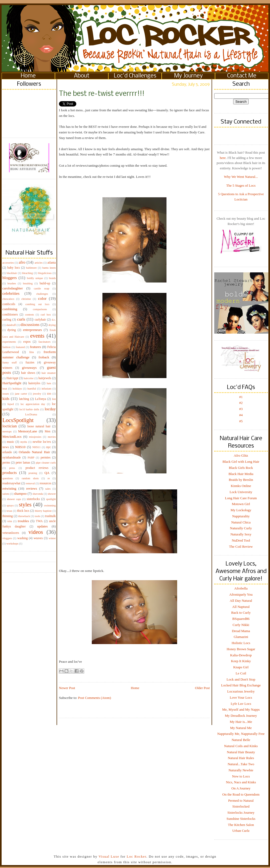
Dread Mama (241, 631)
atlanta (52, 263)
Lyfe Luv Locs (241, 704)
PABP (31, 458)
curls (21, 319)
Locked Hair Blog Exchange (241, 685)
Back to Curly (241, 613)
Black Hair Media (241, 474)
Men (47, 431)
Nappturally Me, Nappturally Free (241, 734)
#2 (241, 403)
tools (37, 516)
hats (49, 383)
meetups (7, 431)
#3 (241, 409)
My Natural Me (241, 728)
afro (22, 262)
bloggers (10, 278)
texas (9, 511)
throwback (24, 516)
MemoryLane (28, 431)
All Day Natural (241, 601)
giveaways (29, 368)
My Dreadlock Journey (241, 716)
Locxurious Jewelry (241, 691)
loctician (10, 426)
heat (5, 389)
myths (24, 442)
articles (39, 263)
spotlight (51, 499)
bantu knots (49, 268)
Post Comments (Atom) (95, 698)
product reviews (37, 468)
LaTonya (40, 399)
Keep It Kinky (241, 661)
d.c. (54, 320)
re (49, 478)
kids (6, 398)
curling (7, 320)
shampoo (20, 494)
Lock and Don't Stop (241, 679)
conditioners (10, 315)
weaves (38, 538)
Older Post (202, 688)
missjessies (35, 437)
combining (10, 309)
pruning (33, 473)
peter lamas (23, 463)
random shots (30, 478)
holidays (17, 389)
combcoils (9, 304)
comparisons (40, 309)
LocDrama (31, 414)
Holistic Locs (241, 643)
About (82, 76)
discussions (30, 324)
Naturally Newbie (241, 770)
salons (6, 494)
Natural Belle (241, 740)
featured (20, 347)
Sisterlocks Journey (241, 812)
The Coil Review (241, 546)
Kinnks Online (241, 486)
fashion (7, 347)
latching (24, 399)
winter (52, 538)
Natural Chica (241, 522)
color (42, 298)
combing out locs (37, 304)
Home (28, 76)
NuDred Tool (241, 540)
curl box (46, 315)
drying (52, 325)
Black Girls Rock (241, 468)
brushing (28, 283)
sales (48, 489)
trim (10, 521)
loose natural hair (39, 426)
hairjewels (45, 378)
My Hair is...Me (241, 722)
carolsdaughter (13, 288)
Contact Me (242, 76)
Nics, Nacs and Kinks (241, 782)
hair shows (28, 373)
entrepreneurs (32, 330)
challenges (42, 294)
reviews (31, 488)
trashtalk (50, 516)
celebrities (11, 293)
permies (45, 458)
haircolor (29, 378)
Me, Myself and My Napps (241, 709)
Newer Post (67, 688)
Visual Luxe (108, 856)
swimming (50, 505)
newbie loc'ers (42, 442)
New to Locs (241, 776)
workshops (12, 544)
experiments (9, 342)
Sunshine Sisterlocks (241, 819)
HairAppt (12, 378)
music (10, 442)
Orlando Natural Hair (34, 452)
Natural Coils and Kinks (241, 746)
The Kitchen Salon (241, 825)
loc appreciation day (33, 404)
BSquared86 (241, 619)
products (10, 472)
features (35, 347)
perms (6, 463)
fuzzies (30, 363)
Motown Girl (241, 504)
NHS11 (36, 447)
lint (54, 399)
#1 (241, 397)
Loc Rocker (136, 856)
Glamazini (241, 637)
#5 (241, 421)
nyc (49, 447)
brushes (12, 283)
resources (45, 483)
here (223, 158)
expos (27, 342)
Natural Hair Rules (241, 758)
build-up (45, 283)
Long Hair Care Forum (241, 498)
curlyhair (40, 320)
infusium (47, 389)
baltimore (31, 268)
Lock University (241, 492)
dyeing (11, 330)
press (12, 468)
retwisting (9, 488)
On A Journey (241, 788)
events (37, 336)
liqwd (11, 404)
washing (23, 538)
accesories (8, 263)
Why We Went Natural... (241, 177)
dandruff (11, 325)
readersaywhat (11, 483)
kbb (49, 394)
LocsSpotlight (18, 420)
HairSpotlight (12, 383)
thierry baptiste (43, 511)
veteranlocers (11, 533)
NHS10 (20, 447)
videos (36, 532)
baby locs (14, 268)
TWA (39, 521)
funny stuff (10, 363)
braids (52, 278)
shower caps (14, 499)
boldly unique (35, 278)
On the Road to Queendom (241, 794)
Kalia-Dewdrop (241, 655)
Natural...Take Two (241, 764)
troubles (23, 521)
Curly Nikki (241, 625)
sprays (10, 505)
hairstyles (34, 383)
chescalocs (8, 299)
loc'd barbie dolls (29, 409)
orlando (7, 452)
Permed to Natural (241, 801)
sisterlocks (33, 499)
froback (44, 357)
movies (52, 437)
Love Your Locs (241, 697)
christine (26, 299)
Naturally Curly (241, 528)
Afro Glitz (241, 455)
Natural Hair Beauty (241, 752)
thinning (8, 516)
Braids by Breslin (241, 480)
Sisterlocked (241, 806)
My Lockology (241, 510)
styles (25, 504)
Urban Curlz (241, 831)
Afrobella (241, 588)
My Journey (188, 76)
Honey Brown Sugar (241, 649)
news (6, 447)
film (32, 352)
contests (29, 315)
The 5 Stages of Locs (241, 185)
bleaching (27, 273)
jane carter (21, 394)
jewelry (37, 394)
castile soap (42, 288)
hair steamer (49, 373)
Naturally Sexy (241, 534)
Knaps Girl (241, 667)
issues (6, 394)
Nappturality (241, 516)
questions (8, 478)
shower (52, 494)
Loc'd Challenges (135, 76)
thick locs (23, 511)
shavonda (38, 494)
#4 (241, 415)
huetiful (32, 389)
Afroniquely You (241, 594)
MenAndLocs (12, 437)
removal (30, 483)
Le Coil (241, 673)
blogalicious (45, 273)
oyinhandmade (12, 458)
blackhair (12, 273)
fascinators (44, 342)
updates (42, 526)
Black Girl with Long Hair (241, 462)
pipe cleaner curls (46, 463)
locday (50, 409)
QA (47, 473)
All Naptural (241, 607)
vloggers (7, 538)
